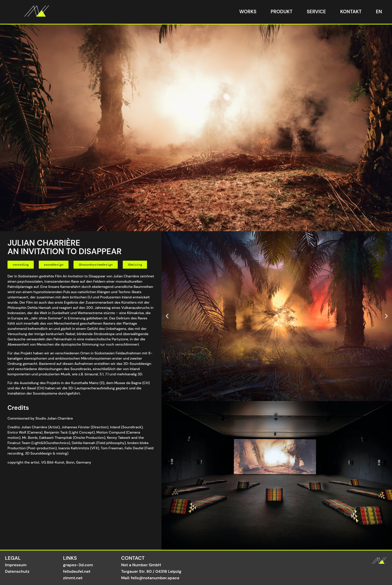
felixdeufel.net (77, 571)
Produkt (282, 12)
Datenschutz (17, 571)
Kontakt (351, 12)
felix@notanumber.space (155, 578)
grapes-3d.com (78, 565)
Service (316, 12)
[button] (21, 265)
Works (248, 12)
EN (379, 12)
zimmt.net (73, 578)
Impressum (16, 565)
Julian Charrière (34, 427)
